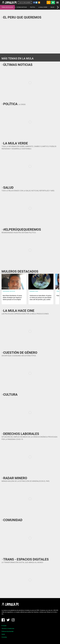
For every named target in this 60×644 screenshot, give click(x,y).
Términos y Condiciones (8, 629)
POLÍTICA (33, 7)
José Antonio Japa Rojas (9, 291)
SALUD (52, 7)
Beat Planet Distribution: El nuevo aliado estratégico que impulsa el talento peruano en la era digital (12, 298)
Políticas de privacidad (7, 631)
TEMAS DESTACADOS (7, 7)
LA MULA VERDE (43, 7)
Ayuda (3, 634)
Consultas (4, 637)
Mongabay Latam (34, 291)
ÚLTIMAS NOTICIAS (22, 7)
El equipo (4, 626)
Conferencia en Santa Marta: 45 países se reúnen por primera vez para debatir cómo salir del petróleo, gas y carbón (41, 298)
